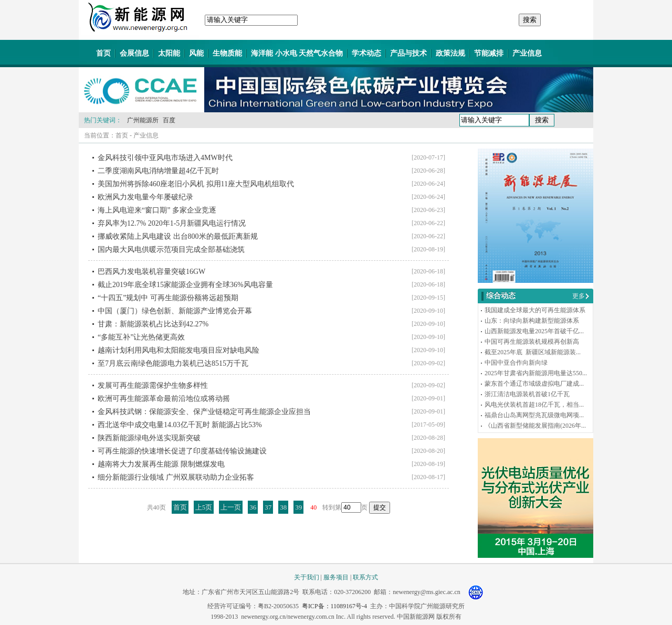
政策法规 (450, 53)
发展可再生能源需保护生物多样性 (153, 385)
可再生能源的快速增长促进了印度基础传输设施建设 (182, 451)
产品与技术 (408, 53)
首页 (103, 53)
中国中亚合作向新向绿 (516, 363)
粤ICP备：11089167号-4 (334, 606)
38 (283, 507)
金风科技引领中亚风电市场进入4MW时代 (165, 158)
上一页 (231, 507)
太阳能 (169, 53)
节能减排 (489, 53)
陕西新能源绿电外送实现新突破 (149, 438)
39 (298, 507)
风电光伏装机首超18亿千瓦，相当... (534, 405)
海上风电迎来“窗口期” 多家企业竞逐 (157, 210)
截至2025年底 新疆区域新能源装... (533, 352)
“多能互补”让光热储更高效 (141, 337)
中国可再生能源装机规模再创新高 (532, 342)
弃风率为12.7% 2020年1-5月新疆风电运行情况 (172, 223)
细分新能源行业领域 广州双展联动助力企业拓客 (176, 477)
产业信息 (527, 53)
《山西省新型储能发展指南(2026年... (535, 426)
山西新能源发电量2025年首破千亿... (534, 331)
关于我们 (307, 577)
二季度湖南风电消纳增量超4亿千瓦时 (158, 171)
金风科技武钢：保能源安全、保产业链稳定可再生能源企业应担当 (204, 412)
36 (253, 507)
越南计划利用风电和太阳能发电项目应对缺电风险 (178, 350)
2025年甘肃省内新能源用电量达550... (536, 373)
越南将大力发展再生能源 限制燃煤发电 (161, 464)
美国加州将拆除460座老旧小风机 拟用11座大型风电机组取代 (196, 184)
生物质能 (227, 53)
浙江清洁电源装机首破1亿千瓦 (527, 394)
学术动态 (366, 53)
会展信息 (134, 53)
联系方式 (365, 577)
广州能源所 (143, 120)
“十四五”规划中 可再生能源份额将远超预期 (168, 298)
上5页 (204, 507)
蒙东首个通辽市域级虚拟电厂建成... (534, 384)
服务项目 (336, 577)
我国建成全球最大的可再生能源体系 (535, 310)
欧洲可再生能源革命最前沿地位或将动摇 (164, 399)
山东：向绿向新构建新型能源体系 (532, 321)
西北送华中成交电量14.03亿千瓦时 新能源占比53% (180, 425)
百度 (169, 120)
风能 (196, 53)
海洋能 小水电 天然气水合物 (297, 53)
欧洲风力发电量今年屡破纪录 (145, 197)
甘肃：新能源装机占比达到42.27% (153, 324)
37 (268, 507)
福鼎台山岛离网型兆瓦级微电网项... (534, 415)
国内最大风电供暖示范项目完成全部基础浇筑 (171, 250)
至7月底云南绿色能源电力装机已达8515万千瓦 (173, 363)
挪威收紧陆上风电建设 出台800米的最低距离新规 (178, 236)
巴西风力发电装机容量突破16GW (151, 272)
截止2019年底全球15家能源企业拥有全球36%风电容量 (185, 285)
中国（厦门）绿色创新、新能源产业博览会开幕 (175, 311)
